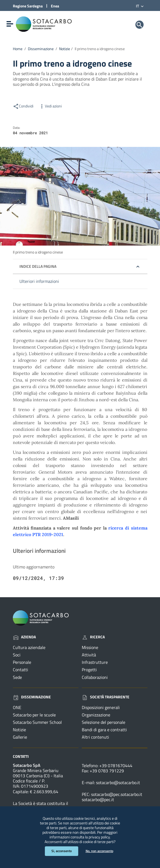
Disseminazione (41, 49)
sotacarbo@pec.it (98, 799)
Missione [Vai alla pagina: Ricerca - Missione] (90, 647)
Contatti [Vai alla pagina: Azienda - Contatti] (21, 670)
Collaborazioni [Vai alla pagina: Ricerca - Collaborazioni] (95, 677)
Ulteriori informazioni (39, 281)
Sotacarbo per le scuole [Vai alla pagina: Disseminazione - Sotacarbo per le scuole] (34, 715)
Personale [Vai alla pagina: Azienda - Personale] (22, 662)
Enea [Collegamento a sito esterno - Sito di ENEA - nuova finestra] (55, 6)
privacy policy (99, 837)
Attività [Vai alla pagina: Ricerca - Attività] (89, 655)
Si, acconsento (62, 851)
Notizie (65, 49)
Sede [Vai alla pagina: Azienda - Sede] (17, 677)
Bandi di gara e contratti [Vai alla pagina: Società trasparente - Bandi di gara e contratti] (104, 730)
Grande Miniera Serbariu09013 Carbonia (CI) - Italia (38, 773)
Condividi (23, 106)
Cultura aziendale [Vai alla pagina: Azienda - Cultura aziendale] (29, 647)
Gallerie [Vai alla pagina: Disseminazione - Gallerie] (20, 737)
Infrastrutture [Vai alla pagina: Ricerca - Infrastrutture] (95, 662)
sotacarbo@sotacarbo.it (118, 782)
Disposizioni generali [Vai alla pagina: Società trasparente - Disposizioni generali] (101, 707)
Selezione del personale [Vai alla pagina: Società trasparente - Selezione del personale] (104, 722)
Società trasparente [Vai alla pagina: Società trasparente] (106, 697)
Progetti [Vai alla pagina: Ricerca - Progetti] (89, 670)
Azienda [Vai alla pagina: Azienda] (24, 637)
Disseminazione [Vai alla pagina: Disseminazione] (32, 697)
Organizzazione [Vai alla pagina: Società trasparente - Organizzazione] (96, 715)
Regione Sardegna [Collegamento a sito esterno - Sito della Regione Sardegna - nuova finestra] (28, 6)
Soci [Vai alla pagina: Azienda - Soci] (17, 655)
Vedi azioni (50, 106)
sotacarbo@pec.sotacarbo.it (117, 794)
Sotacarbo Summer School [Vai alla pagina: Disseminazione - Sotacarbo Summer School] (37, 722)
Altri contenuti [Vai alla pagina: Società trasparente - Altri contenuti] (95, 737)
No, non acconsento (99, 851)
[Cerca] (139, 25)
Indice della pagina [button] (38, 266)
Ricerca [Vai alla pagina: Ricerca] (93, 637)
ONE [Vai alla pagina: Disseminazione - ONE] (17, 707)
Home (18, 49)
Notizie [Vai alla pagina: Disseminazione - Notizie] (19, 730)
